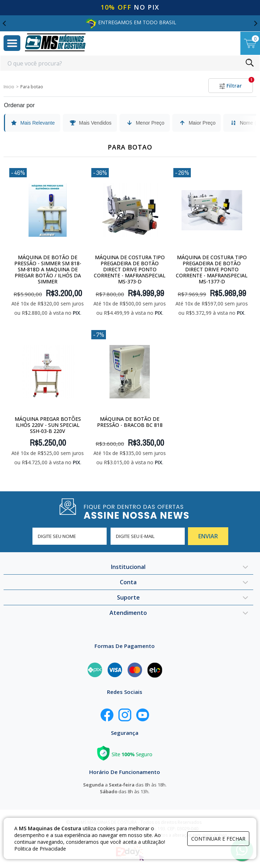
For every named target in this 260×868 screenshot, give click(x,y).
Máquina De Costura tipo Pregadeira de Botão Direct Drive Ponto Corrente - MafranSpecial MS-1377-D (212, 269)
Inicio (9, 87)
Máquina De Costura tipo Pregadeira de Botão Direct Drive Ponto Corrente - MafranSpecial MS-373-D (130, 269)
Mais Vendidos (90, 123)
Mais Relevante (33, 123)
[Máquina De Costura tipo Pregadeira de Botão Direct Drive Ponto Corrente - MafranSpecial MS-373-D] (130, 210)
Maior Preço (197, 123)
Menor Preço (145, 123)
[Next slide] (255, 23)
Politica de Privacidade (40, 849)
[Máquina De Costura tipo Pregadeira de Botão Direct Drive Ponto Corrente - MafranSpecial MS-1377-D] (212, 210)
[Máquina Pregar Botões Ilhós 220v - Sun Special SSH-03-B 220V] (48, 372)
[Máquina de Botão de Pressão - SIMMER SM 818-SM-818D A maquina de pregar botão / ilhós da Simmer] (48, 210)
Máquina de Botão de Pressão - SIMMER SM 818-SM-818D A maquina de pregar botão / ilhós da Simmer (48, 269)
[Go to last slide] (5, 23)
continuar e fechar (218, 839)
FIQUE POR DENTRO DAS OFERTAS (144, 511)
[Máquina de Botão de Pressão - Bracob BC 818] (130, 372)
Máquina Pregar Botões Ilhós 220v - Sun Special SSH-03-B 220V (48, 425)
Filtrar (236, 84)
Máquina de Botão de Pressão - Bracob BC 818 (130, 422)
